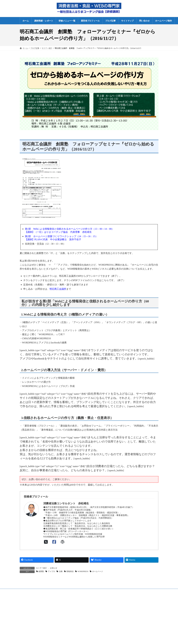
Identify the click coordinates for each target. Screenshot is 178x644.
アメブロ (51, 571)
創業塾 (41, 571)
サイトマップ (122, 614)
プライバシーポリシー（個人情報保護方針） (135, 609)
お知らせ (54, 568)
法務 (61, 571)
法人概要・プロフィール (127, 599)
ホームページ (98, 571)
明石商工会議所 (58, 289)
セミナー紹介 (41, 568)
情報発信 (70, 571)
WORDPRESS (83, 571)
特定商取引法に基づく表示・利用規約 (132, 604)
